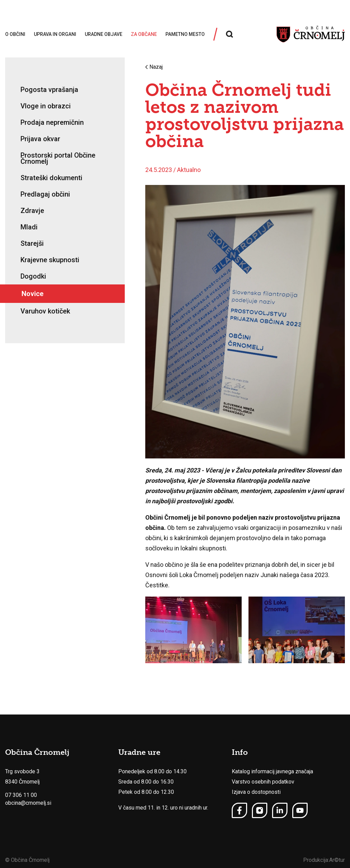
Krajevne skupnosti (50, 260)
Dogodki (33, 276)
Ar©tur (337, 860)
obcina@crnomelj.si (28, 803)
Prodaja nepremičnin (52, 122)
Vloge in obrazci (46, 106)
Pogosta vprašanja (49, 90)
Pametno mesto (185, 34)
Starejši (32, 243)
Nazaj (154, 67)
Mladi (29, 227)
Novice (32, 294)
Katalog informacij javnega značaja (272, 771)
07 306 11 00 (21, 795)
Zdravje (32, 211)
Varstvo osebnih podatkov (263, 782)
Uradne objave (104, 34)
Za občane (144, 34)
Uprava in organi (55, 34)
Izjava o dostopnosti (256, 792)
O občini (15, 34)
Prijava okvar (40, 139)
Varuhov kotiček (45, 311)
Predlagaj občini (45, 194)
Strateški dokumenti (51, 178)
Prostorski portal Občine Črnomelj (58, 158)
